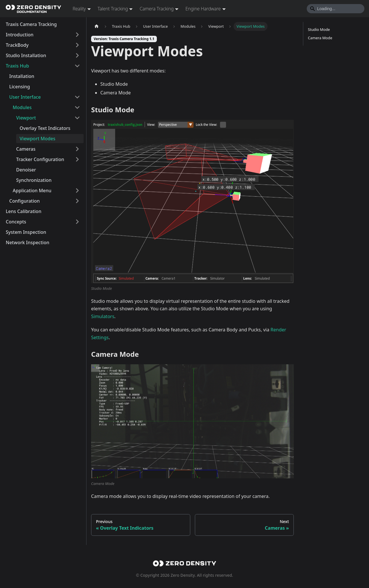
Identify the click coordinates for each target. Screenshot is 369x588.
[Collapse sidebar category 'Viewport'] (77, 118)
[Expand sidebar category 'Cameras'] (77, 149)
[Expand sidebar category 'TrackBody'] (77, 45)
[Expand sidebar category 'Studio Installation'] (77, 55)
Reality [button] (79, 9)
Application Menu (32, 191)
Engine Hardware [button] (203, 9)
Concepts (16, 222)
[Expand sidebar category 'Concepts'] (77, 222)
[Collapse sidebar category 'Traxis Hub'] (77, 66)
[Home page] (97, 26)
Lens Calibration (23, 211)
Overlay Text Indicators (45, 128)
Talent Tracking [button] (113, 9)
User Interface (25, 97)
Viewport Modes (37, 139)
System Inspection (26, 232)
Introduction (20, 35)
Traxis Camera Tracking (31, 24)
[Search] (336, 9)
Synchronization (34, 180)
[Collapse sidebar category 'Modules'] (77, 107)
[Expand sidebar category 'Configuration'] (77, 201)
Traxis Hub (17, 66)
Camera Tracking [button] (157, 9)
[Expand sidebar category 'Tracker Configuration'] (77, 159)
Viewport (26, 118)
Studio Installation (26, 55)
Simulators (103, 316)
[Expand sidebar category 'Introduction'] (77, 35)
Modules (22, 107)
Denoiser (26, 170)
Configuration (25, 201)
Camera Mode (320, 38)
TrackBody (17, 45)
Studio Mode (319, 29)
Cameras (26, 149)
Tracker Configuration (40, 159)
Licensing (20, 87)
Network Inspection (28, 242)
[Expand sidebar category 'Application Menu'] (77, 191)
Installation (22, 76)
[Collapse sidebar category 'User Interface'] (77, 97)
